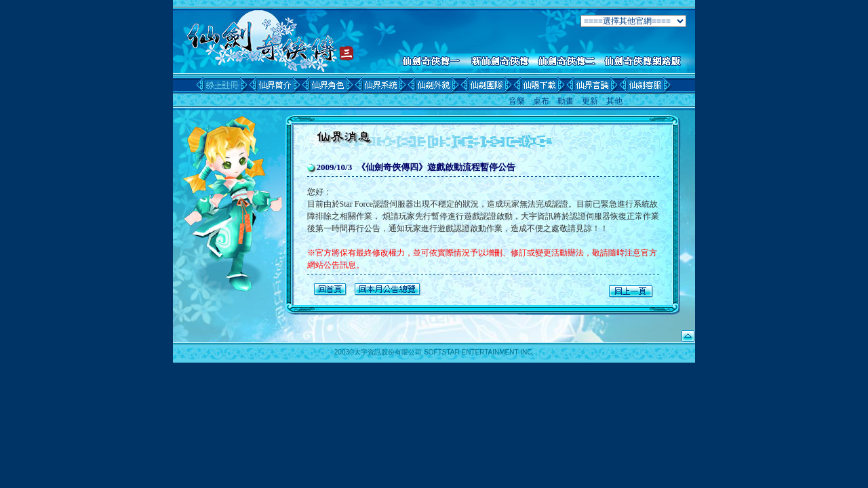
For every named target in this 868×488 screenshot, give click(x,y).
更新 (590, 101)
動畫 (566, 101)
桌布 (541, 101)
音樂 (517, 101)
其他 (614, 101)
